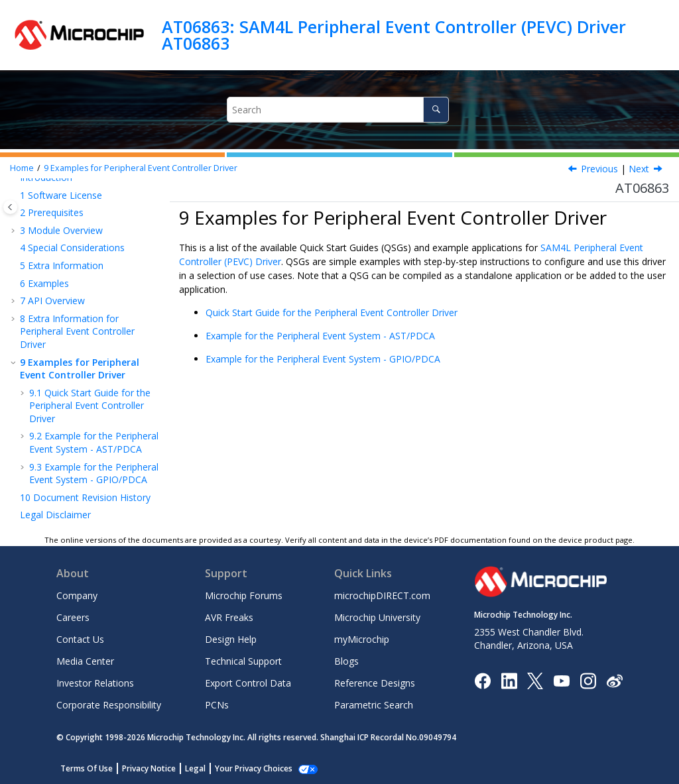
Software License (61, 195)
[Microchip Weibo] (614, 680)
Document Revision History (85, 497)
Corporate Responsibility (109, 705)
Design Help (231, 639)
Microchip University (377, 617)
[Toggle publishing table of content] (10, 207)
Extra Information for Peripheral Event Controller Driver (77, 331)
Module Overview (61, 230)
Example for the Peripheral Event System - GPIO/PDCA (94, 474)
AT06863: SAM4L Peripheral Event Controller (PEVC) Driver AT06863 (394, 35)
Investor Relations (95, 683)
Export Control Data (248, 683)
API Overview (52, 301)
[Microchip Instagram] (588, 680)
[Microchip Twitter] (535, 680)
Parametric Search (374, 705)
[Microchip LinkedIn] (509, 680)
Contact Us (80, 639)
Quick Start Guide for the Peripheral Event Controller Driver (90, 406)
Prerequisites (52, 212)
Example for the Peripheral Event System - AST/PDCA (94, 442)
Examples (44, 283)
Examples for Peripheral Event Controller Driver (141, 168)
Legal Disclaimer (55, 515)
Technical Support (243, 661)
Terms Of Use (87, 768)
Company (77, 595)
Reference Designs (375, 683)
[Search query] (338, 110)
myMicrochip (362, 639)
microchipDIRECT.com (382, 595)
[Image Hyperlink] (561, 680)
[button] (15, 196)
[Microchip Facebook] (482, 680)
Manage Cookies (246, 768)
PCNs (217, 705)
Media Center (85, 661)
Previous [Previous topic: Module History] (599, 169)
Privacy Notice (149, 768)
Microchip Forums (244, 595)
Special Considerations (72, 248)
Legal (195, 768)
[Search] (436, 110)
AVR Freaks (229, 617)
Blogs (346, 661)
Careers (73, 617)
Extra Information (62, 265)
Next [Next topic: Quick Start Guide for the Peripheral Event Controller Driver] (639, 169)
